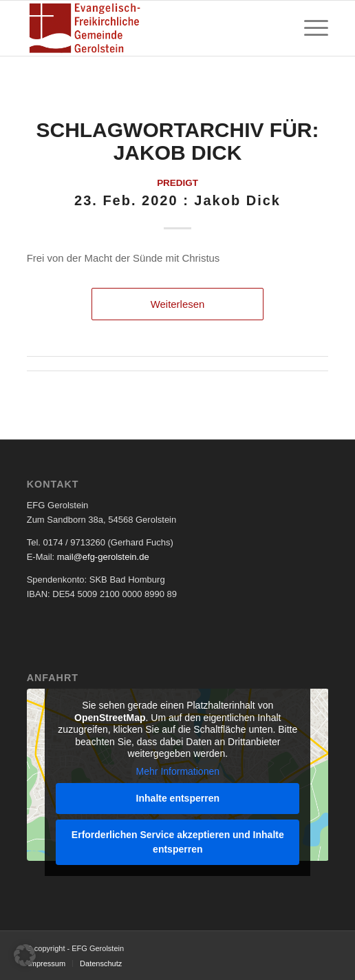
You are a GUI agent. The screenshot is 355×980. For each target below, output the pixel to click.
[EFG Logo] (148, 28)
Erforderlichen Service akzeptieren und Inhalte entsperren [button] (178, 842)
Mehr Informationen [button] (177, 771)
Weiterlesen (178, 304)
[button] (25, 955)
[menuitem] (309, 28)
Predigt (177, 183)
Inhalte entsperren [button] (177, 798)
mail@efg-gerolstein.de (103, 557)
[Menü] (309, 28)
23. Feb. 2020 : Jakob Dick (177, 200)
